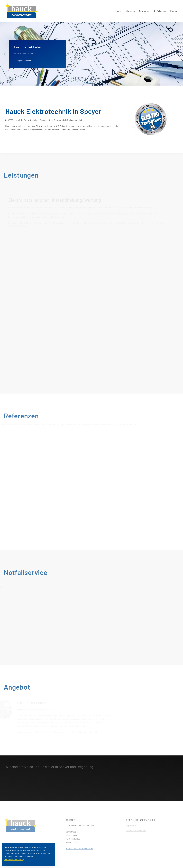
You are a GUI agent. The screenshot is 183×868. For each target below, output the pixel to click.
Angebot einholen (24, 60)
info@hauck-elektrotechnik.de (79, 848)
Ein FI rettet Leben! (88, 83)
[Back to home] (22, 11)
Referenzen (144, 11)
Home (118, 11)
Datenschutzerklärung (136, 830)
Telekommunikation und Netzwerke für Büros (94, 83)
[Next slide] (178, 54)
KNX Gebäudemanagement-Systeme (91, 83)
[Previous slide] (5, 54)
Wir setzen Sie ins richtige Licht (97, 83)
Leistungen (130, 11)
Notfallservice (160, 11)
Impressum (131, 826)
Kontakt (174, 11)
